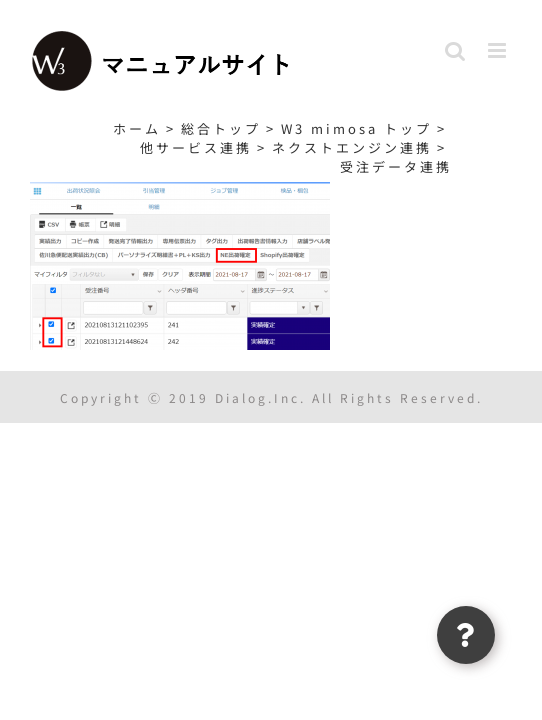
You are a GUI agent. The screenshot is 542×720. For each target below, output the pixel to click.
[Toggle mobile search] (456, 50)
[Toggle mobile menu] (500, 50)
